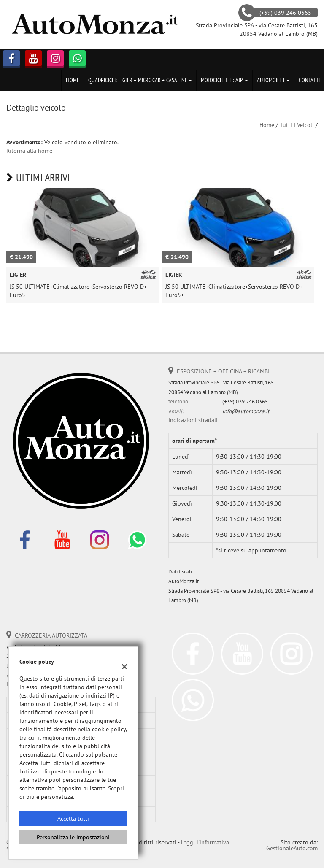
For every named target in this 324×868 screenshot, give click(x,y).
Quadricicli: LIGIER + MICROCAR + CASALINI (140, 80)
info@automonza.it (246, 411)
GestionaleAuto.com (292, 848)
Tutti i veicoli (297, 125)
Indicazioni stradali (193, 420)
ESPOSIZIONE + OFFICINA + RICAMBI (223, 371)
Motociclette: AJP (225, 80)
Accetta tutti (73, 819)
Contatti (309, 80)
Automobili (273, 80)
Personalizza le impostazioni (73, 837)
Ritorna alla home (29, 151)
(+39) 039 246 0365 (245, 401)
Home (73, 80)
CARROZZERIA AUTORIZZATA (51, 635)
